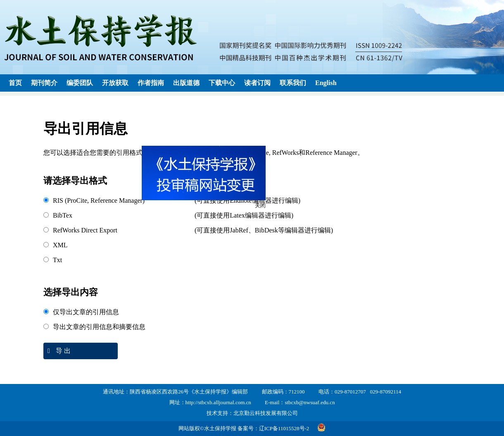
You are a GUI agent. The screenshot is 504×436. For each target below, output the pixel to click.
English (326, 83)
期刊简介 (44, 83)
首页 (15, 83)
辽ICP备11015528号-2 (284, 428)
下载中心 (222, 83)
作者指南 (151, 83)
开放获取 (115, 83)
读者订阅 (257, 83)
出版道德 (186, 83)
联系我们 (293, 83)
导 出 (57, 351)
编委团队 (80, 83)
